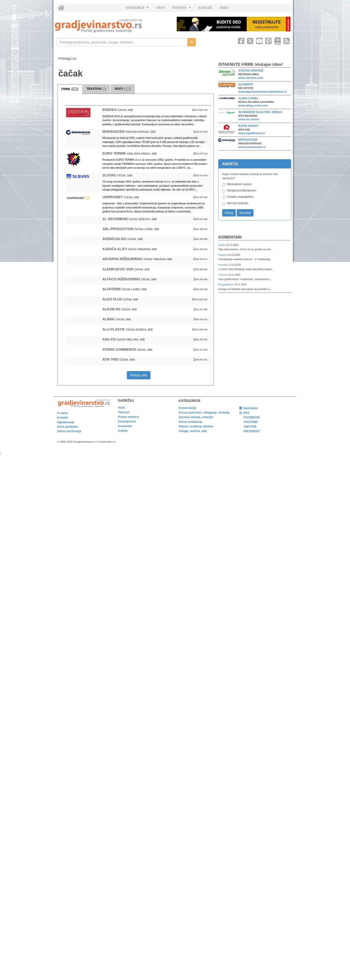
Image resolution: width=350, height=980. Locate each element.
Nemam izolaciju (238, 203)
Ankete (123, 431)
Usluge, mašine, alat (193, 431)
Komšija (223, 265)
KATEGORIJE (138, 9)
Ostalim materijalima (240, 197)
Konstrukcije (188, 408)
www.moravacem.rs (252, 147)
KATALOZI (205, 8)
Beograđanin (226, 284)
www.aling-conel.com (253, 106)
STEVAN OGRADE (251, 71)
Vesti (121, 408)
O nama (62, 413)
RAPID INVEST (248, 126)
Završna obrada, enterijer (196, 417)
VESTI (161, 8)
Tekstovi (124, 412)
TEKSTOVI (182, 9)
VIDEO (224, 8)
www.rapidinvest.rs (252, 133)
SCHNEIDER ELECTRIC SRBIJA (260, 112)
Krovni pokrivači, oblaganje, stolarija (204, 413)
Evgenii (223, 255)
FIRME (70, 89)
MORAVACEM (248, 140)
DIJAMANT (246, 84)
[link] (112, 26)
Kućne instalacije (191, 422)
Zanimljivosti (127, 422)
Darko (222, 245)
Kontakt (63, 418)
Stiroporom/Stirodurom (242, 191)
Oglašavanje (66, 422)
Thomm (223, 275)
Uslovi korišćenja (69, 431)
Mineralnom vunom (239, 184)
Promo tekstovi (128, 417)
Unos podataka (68, 427)
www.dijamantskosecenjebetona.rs (262, 92)
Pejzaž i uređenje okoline (196, 426)
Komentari (230, 237)
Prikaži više (139, 375)
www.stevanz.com (251, 78)
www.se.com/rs (249, 119)
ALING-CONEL (248, 98)
